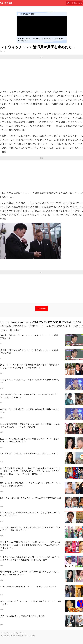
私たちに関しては (7, 636)
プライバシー (27, 636)
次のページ (41, 309)
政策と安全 (16, 636)
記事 (68, 3)
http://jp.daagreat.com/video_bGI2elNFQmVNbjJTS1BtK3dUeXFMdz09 (38, 322)
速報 (80, 3)
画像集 (74, 3)
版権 (33, 636)
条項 (21, 636)
